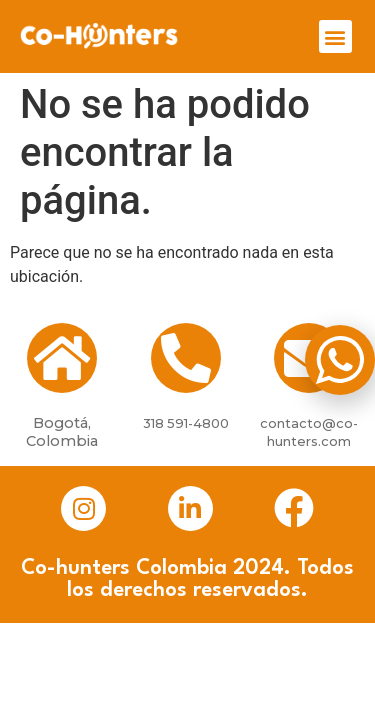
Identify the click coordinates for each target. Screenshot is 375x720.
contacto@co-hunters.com (309, 431)
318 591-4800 (186, 423)
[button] (335, 36)
